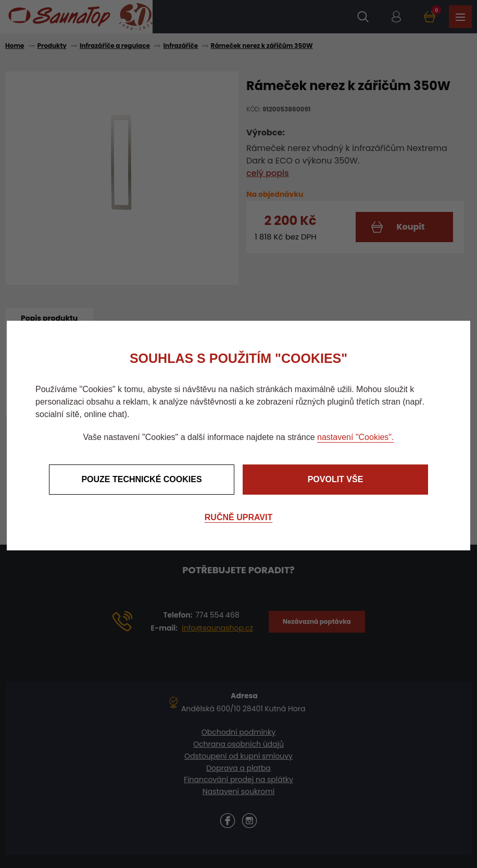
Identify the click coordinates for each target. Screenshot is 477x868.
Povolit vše (336, 479)
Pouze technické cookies (141, 479)
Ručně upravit (238, 517)
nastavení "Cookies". (355, 437)
